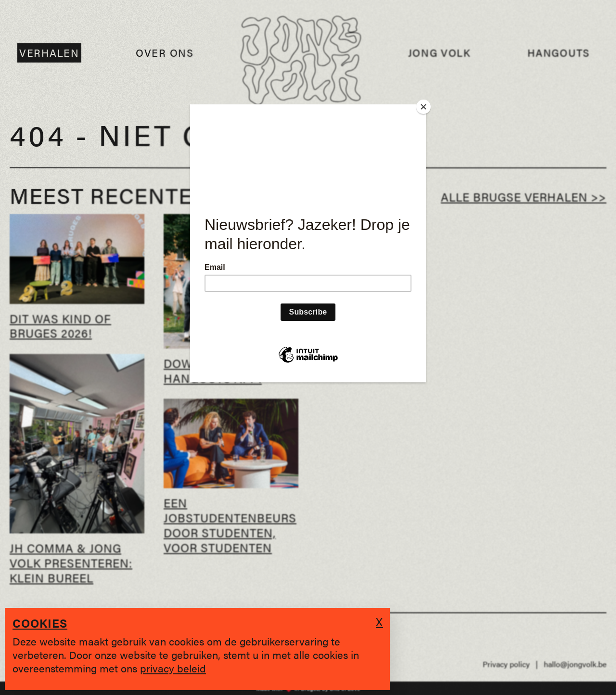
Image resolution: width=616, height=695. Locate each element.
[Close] (423, 107)
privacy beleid (173, 668)
